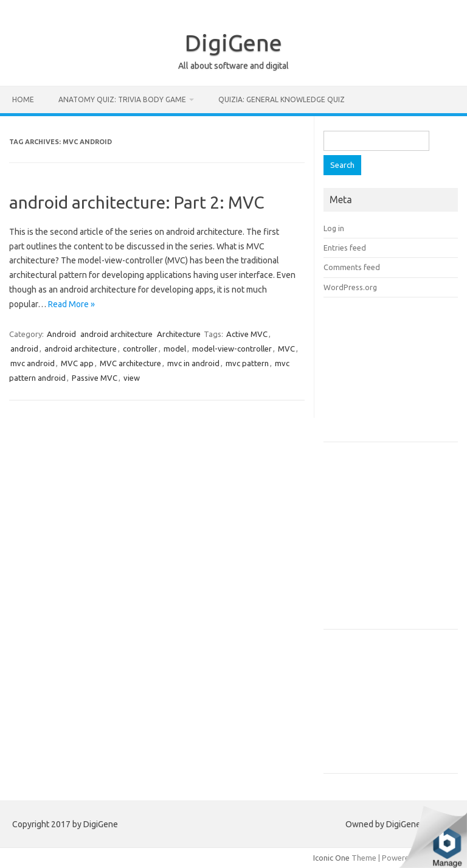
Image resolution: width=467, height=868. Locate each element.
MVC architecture (130, 363)
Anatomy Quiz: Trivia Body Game (122, 99)
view (132, 378)
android (24, 349)
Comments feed (352, 267)
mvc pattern (247, 363)
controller (140, 349)
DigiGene (233, 43)
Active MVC (247, 334)
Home (23, 99)
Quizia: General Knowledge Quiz (282, 99)
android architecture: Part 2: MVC (137, 202)
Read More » (71, 304)
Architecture (179, 334)
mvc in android (193, 363)
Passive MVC (95, 378)
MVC (286, 349)
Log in (334, 228)
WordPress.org (350, 287)
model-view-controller (232, 349)
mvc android (33, 363)
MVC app (77, 363)
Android (61, 334)
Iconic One (331, 858)
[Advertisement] (395, 373)
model (175, 349)
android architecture (116, 334)
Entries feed (345, 248)
